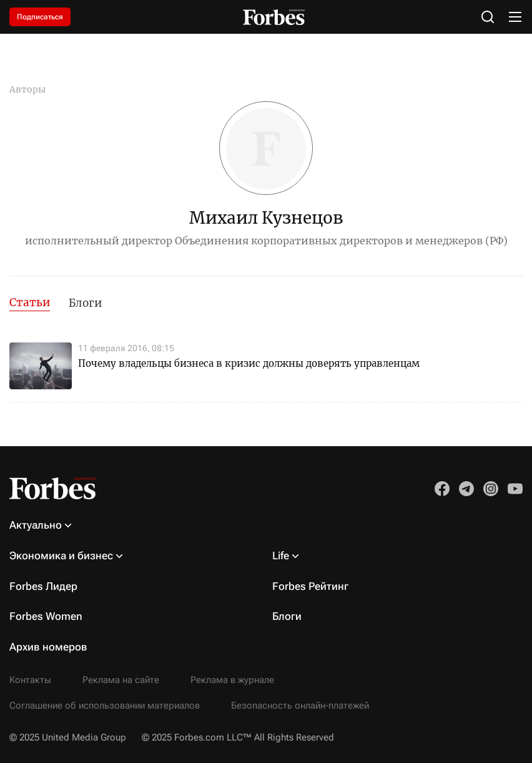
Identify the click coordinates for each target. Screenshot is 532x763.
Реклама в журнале (232, 680)
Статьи (30, 302)
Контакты (30, 680)
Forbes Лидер (43, 586)
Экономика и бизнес (61, 556)
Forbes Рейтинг (310, 586)
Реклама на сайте (121, 680)
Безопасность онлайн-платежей (300, 706)
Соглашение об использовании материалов (105, 706)
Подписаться (40, 17)
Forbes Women (46, 616)
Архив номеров (48, 647)
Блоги (85, 303)
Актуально (36, 525)
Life (281, 556)
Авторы (27, 89)
